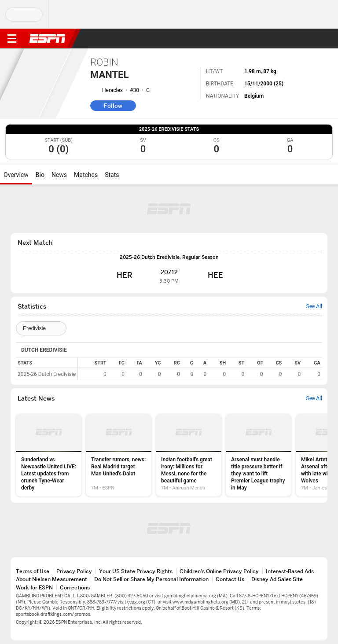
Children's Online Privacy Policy (219, 571)
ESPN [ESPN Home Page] (48, 38)
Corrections (75, 587)
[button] (314, 39)
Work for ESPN (34, 587)
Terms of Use (33, 571)
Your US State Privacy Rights (136, 571)
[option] (49, 455)
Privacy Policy (74, 571)
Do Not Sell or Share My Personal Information (151, 579)
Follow (113, 106)
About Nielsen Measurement (51, 579)
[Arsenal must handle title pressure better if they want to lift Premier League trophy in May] (259, 455)
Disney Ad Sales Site (277, 579)
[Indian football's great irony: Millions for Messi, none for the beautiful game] (189, 455)
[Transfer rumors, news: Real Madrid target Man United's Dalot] (119, 455)
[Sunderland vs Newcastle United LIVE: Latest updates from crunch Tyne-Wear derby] (49, 455)
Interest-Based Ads (290, 571)
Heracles (112, 90)
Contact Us (230, 579)
